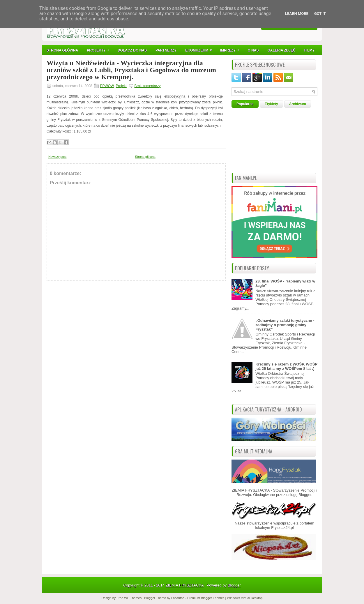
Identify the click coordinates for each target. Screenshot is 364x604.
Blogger (305, 495)
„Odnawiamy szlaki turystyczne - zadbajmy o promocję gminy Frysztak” (285, 325)
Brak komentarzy (147, 86)
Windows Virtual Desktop (245, 598)
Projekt (121, 86)
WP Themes (133, 598)
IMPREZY (232, 49)
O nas (253, 50)
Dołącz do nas (132, 50)
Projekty (100, 49)
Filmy (310, 50)
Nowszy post (57, 157)
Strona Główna (62, 50)
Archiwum (298, 104)
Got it (320, 14)
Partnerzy (166, 50)
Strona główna (145, 157)
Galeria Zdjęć (281, 50)
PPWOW (107, 86)
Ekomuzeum (200, 49)
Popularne (245, 104)
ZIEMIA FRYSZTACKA (185, 585)
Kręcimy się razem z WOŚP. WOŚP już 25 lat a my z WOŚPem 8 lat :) (286, 366)
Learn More (297, 14)
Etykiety (271, 104)
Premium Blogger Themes (206, 598)
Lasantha (178, 598)
